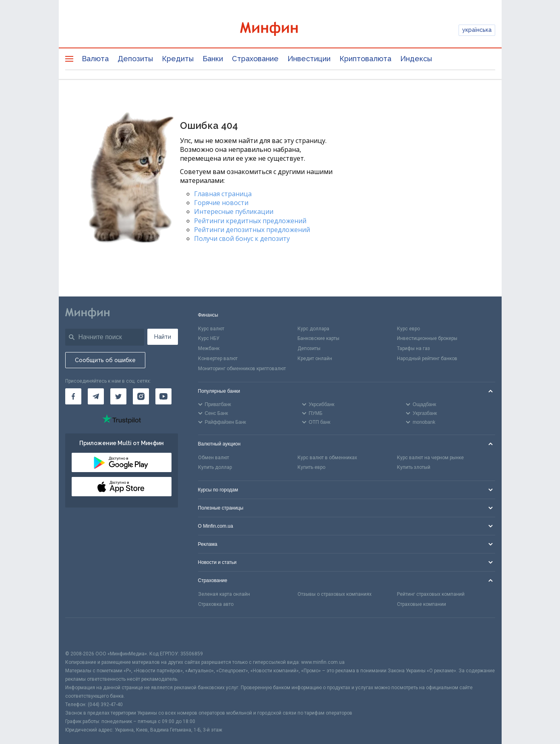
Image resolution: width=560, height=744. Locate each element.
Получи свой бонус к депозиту (242, 238)
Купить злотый (414, 467)
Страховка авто (216, 604)
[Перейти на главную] (280, 30)
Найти (163, 337)
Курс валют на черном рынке (430, 458)
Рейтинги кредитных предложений (250, 221)
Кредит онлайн (315, 359)
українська (477, 30)
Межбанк (209, 348)
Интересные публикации (234, 211)
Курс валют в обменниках (327, 458)
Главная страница (223, 194)
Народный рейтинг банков (427, 359)
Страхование (255, 59)
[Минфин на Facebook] (73, 396)
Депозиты (135, 59)
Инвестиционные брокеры (427, 338)
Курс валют (211, 329)
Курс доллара (313, 329)
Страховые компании (422, 604)
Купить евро (311, 467)
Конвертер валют (218, 359)
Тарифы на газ (413, 348)
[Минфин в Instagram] (141, 396)
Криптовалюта (365, 59)
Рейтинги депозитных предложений (252, 230)
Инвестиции (309, 59)
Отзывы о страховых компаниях (335, 594)
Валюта (95, 59)
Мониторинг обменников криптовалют (242, 369)
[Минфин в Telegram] (96, 396)
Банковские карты (318, 338)
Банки (213, 59)
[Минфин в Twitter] (118, 396)
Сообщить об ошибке (105, 360)
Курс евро (408, 329)
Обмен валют (214, 458)
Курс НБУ (209, 338)
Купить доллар (215, 467)
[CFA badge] (83, 634)
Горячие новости (221, 203)
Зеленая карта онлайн (224, 594)
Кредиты (178, 59)
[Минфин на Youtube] (163, 396)
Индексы (416, 59)
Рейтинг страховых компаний (431, 594)
